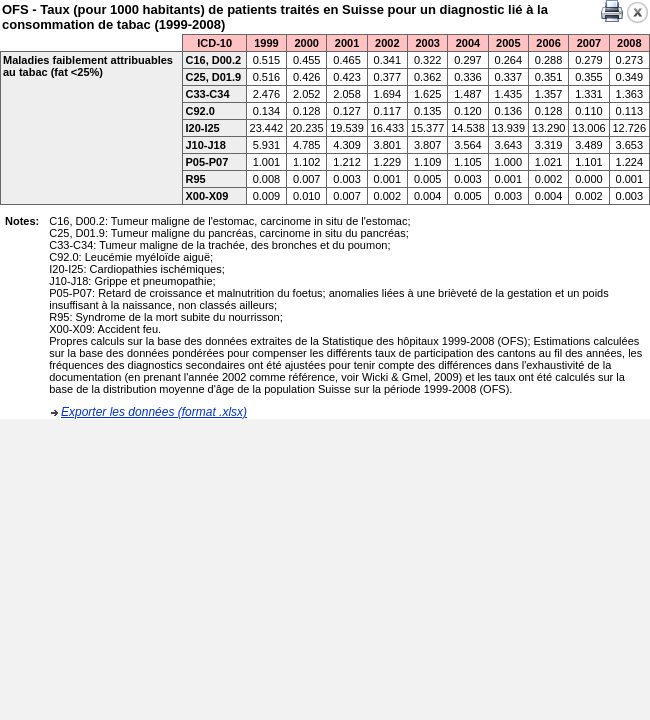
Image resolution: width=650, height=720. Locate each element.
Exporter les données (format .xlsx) (154, 412)
